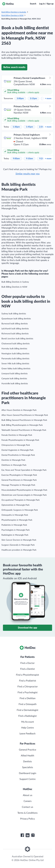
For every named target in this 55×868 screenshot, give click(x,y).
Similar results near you (28, 174)
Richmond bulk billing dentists (15, 334)
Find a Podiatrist (28, 681)
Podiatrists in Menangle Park (14, 525)
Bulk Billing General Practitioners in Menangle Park (24, 420)
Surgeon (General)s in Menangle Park (18, 545)
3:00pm (20, 99)
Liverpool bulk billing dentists (15, 374)
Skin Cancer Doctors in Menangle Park (19, 540)
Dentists (27, 762)
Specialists (28, 767)
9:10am (30, 159)
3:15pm (33, 99)
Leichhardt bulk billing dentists (15, 329)
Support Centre (27, 779)
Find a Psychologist (28, 692)
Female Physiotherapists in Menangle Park (20, 440)
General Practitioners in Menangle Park (19, 480)
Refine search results (14, 67)
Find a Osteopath (28, 704)
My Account (28, 722)
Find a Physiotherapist (27, 675)
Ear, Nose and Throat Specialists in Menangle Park (24, 470)
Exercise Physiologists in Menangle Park (19, 475)
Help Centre (27, 728)
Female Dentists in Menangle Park (17, 435)
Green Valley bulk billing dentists (16, 369)
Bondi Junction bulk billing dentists (17, 339)
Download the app (27, 628)
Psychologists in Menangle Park (16, 530)
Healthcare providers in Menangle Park (19, 550)
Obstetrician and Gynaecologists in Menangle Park (24, 495)
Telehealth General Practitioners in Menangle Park (24, 430)
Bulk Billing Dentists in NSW (12, 15)
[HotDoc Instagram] (33, 835)
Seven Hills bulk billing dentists (15, 364)
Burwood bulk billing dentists (15, 324)
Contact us (27, 807)
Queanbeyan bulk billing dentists (16, 319)
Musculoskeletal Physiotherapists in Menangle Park (24, 490)
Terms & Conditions (27, 813)
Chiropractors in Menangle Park (16, 445)
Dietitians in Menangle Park (14, 465)
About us (28, 795)
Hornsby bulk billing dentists (14, 349)
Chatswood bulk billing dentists (16, 344)
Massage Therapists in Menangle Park (18, 485)
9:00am (16, 159)
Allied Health (27, 756)
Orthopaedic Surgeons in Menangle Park (20, 510)
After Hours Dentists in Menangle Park (19, 410)
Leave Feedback (27, 734)
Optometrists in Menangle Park (15, 505)
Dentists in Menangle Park (13, 460)
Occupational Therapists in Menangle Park (21, 500)
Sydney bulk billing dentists (14, 314)
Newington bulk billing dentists (15, 354)
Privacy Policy (27, 819)
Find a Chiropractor (28, 687)
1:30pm (16, 127)
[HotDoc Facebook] (22, 835)
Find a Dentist (27, 669)
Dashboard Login (28, 773)
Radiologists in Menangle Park (15, 535)
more (48, 99)
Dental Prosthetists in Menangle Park (18, 455)
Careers (28, 801)
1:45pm (29, 127)
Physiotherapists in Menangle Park (17, 520)
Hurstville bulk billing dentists (15, 384)
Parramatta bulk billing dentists (15, 359)
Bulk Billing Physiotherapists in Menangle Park (22, 425)
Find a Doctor (27, 663)
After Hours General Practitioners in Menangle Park (25, 415)
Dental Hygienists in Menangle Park (17, 450)
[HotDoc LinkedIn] (28, 835)
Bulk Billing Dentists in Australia (14, 12)
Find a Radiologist (27, 716)
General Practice (27, 750)
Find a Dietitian (28, 698)
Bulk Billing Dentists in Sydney (15, 282)
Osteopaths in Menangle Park (15, 515)
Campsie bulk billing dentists (14, 379)
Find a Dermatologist (27, 710)
